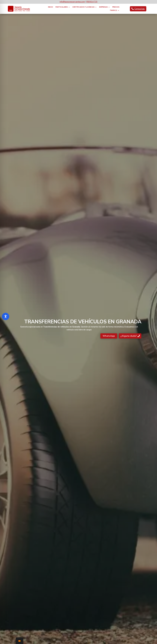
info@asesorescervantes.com (72, 2)
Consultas (140, 9)
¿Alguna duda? (129, 336)
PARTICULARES (62, 7)
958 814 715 (92, 2)
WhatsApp (109, 336)
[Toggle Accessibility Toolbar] (6, 316)
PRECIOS (116, 7)
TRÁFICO (113, 11)
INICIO (51, 7)
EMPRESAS (103, 7)
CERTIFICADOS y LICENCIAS (83, 7)
